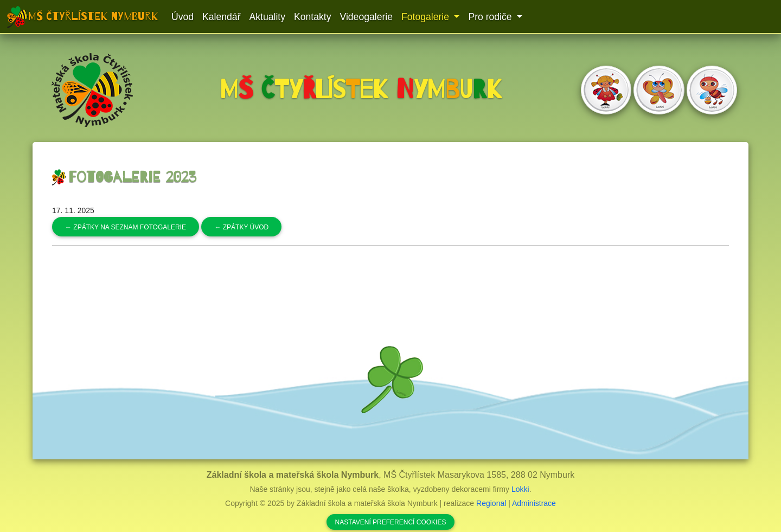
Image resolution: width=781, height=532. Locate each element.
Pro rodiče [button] (491, 17)
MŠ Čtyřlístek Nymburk (93, 16)
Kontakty (312, 17)
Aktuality (268, 17)
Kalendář (221, 17)
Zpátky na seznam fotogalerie (126, 227)
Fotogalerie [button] (427, 17)
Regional (491, 503)
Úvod (183, 17)
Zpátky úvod (241, 227)
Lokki (520, 489)
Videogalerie (366, 17)
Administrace (534, 503)
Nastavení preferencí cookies (391, 522)
